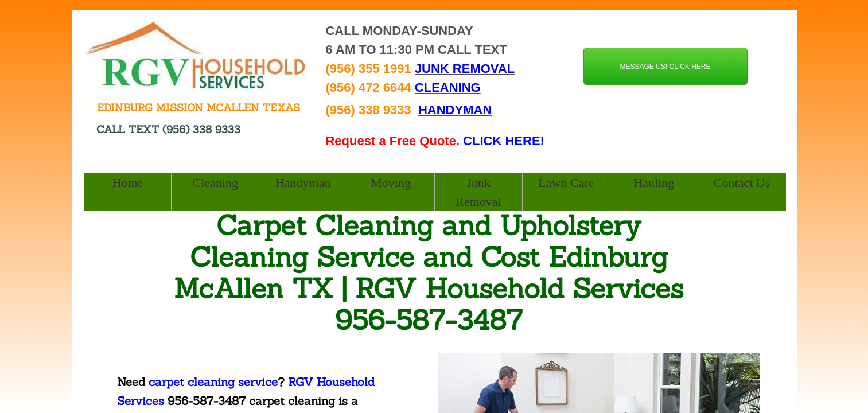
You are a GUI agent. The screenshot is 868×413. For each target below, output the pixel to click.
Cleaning (215, 183)
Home (128, 183)
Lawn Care (566, 183)
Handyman (303, 183)
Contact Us (742, 183)
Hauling (654, 183)
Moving (391, 183)
